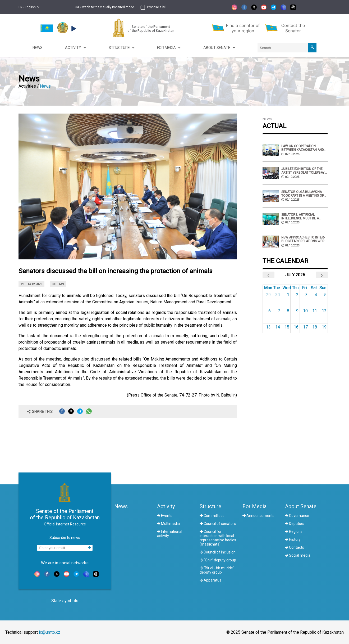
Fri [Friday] (304, 288)
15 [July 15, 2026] (287, 327)
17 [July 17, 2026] (305, 327)
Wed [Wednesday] (287, 288)
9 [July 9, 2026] (297, 311)
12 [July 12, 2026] (324, 311)
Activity (166, 506)
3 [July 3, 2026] (307, 295)
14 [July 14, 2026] (278, 327)
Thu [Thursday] (295, 288)
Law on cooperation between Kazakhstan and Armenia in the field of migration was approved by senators (304, 148)
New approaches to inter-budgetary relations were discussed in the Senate (304, 239)
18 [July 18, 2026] (315, 327)
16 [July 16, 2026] (296, 327)
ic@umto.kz (50, 632)
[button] (104, 7)
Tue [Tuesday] (277, 288)
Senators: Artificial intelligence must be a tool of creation (300, 217)
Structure (210, 506)
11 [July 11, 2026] (315, 311)
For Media (254, 506)
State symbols (65, 601)
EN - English (29, 7)
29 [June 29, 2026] (268, 295)
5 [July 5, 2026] (325, 295)
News (45, 86)
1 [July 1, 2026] (288, 295)
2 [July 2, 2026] (297, 295)
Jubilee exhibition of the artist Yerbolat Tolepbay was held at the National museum (303, 171)
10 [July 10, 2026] (305, 311)
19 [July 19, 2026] (324, 327)
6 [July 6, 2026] (270, 311)
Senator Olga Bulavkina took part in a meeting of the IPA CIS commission (302, 194)
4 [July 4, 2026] (316, 295)
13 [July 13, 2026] (268, 327)
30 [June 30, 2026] (278, 295)
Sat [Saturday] (314, 288)
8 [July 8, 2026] (288, 311)
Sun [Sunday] (323, 288)
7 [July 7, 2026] (279, 311)
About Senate (301, 506)
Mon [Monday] (268, 288)
